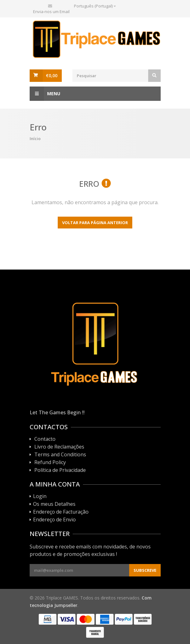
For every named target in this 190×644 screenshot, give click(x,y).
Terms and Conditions (60, 455)
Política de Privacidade (60, 470)
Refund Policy (50, 463)
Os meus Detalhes (54, 504)
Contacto (45, 439)
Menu (45, 94)
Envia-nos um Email (51, 12)
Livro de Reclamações (59, 447)
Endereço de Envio (54, 520)
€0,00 (52, 75)
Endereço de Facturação (61, 512)
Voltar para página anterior (95, 223)
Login (40, 496)
